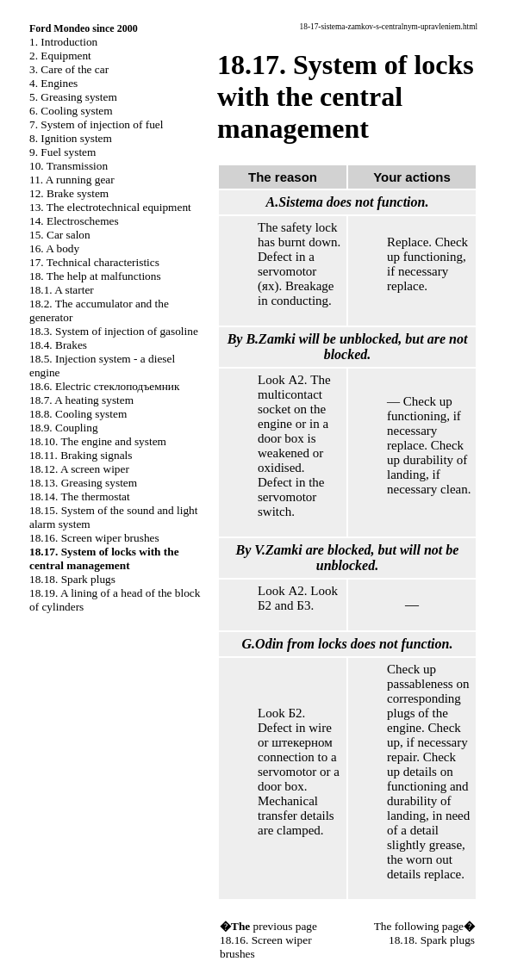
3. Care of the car (69, 69)
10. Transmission (69, 166)
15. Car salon (60, 235)
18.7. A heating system (81, 400)
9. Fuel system (62, 152)
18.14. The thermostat (80, 496)
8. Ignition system (71, 138)
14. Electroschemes (74, 221)
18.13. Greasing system (83, 483)
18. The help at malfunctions (95, 276)
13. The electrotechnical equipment (110, 207)
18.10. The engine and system (98, 441)
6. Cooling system (71, 111)
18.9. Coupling (64, 428)
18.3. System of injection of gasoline (114, 331)
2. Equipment (60, 56)
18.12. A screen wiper (79, 469)
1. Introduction (63, 42)
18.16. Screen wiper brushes (94, 538)
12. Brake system (69, 193)
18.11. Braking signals (81, 455)
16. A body (54, 248)
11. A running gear (72, 180)
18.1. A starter (62, 290)
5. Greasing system (73, 97)
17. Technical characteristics (94, 262)
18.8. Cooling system (78, 414)
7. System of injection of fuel (96, 124)
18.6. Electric (104, 386)
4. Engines (53, 83)
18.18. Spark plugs (72, 579)
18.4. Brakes (58, 345)
